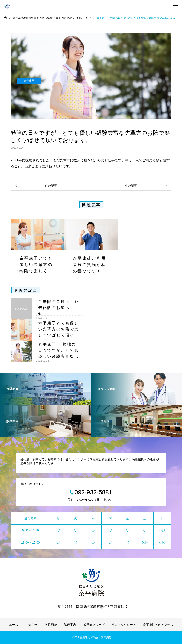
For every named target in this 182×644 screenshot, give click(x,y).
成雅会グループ (94, 625)
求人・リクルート (124, 625)
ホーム (14, 625)
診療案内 (70, 625)
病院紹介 (51, 625)
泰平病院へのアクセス (158, 625)
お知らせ (31, 625)
